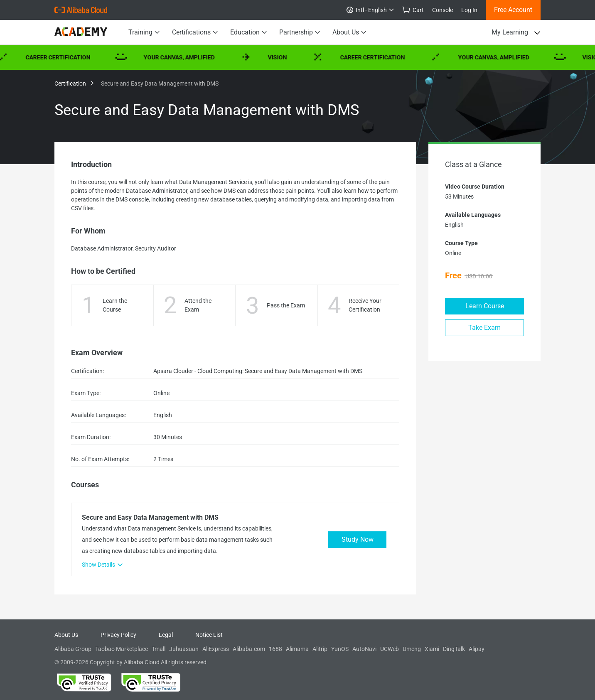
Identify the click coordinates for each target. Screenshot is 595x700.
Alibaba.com (249, 649)
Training (144, 32)
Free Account (513, 10)
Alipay (477, 649)
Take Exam (484, 328)
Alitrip (320, 649)
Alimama (297, 649)
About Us (349, 32)
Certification (74, 84)
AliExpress (216, 649)
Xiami (432, 649)
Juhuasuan (184, 649)
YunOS (340, 649)
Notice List (209, 635)
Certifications (195, 32)
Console (443, 10)
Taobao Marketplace (122, 649)
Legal (166, 635)
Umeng (412, 649)
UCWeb (390, 649)
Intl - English (370, 10)
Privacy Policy (118, 635)
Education (248, 32)
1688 (275, 649)
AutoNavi (364, 649)
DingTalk (454, 649)
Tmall (159, 649)
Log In (469, 10)
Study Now (358, 539)
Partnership (300, 32)
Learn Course (485, 306)
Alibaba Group (73, 649)
